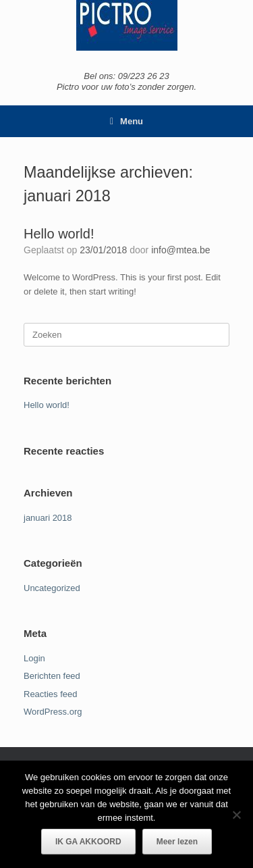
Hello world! (59, 234)
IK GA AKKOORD (88, 842)
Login (34, 658)
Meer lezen (177, 842)
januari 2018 (48, 518)
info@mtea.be (180, 250)
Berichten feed (52, 676)
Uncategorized (52, 588)
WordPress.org (53, 712)
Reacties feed (51, 694)
